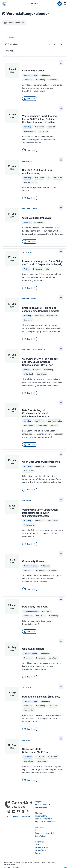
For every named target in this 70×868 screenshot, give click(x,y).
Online (38, 830)
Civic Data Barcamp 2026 (37, 218)
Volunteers (45, 75)
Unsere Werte (41, 850)
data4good (44, 131)
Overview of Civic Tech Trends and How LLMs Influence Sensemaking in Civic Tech (40, 362)
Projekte (39, 802)
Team (38, 845)
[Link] (60, 4)
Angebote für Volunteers (45, 822)
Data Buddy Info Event (35, 607)
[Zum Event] (30, 99)
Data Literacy (29, 471)
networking (41, 80)
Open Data (52, 466)
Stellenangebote (9, 864)
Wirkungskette (29, 525)
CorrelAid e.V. (41, 836)
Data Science (29, 761)
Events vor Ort (41, 807)
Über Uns (39, 842)
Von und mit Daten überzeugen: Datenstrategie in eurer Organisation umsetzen (40, 513)
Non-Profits (39, 127)
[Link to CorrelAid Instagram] (9, 811)
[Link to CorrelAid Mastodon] (23, 811)
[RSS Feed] (28, 811)
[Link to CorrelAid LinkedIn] (14, 811)
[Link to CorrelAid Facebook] (18, 811)
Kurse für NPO (41, 816)
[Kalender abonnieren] (14, 23)
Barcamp (27, 222)
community (28, 80)
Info (47, 269)
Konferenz (28, 757)
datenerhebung (30, 131)
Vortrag (26, 269)
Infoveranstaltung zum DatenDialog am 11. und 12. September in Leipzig (42, 263)
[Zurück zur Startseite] (6, 4)
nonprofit (51, 127)
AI (48, 178)
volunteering (29, 710)
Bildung (38, 813)
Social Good (52, 757)
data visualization (55, 421)
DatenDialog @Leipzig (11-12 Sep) (41, 697)
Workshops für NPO (43, 819)
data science (52, 315)
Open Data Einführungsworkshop (41, 462)
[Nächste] (61, 44)
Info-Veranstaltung (31, 611)
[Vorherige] (49, 44)
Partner (38, 853)
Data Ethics (57, 178)
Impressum (8, 863)
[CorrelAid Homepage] (19, 804)
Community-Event (30, 75)
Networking (39, 222)
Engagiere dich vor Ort (44, 833)
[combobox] (34, 4)
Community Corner (33, 71)
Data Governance (30, 182)
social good (28, 374)
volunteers (53, 80)
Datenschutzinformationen (23, 863)
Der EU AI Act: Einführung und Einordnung (37, 172)
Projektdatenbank (43, 805)
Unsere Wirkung (42, 847)
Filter (11, 51)
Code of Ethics (52, 863)
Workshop (27, 127)
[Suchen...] (34, 37)
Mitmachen (40, 827)
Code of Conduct (39, 863)
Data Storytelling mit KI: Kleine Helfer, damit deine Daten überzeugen (36, 413)
